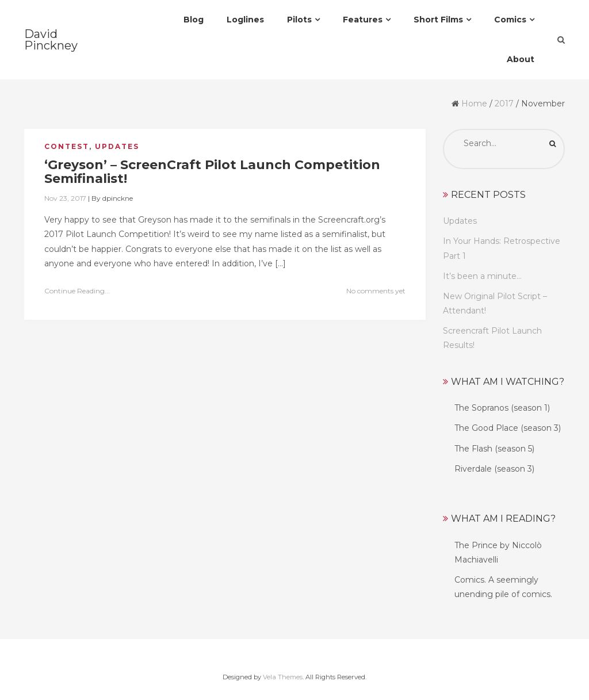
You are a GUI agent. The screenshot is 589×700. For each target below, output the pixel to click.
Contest (67, 146)
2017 (504, 104)
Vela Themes (283, 677)
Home (474, 104)
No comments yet (376, 291)
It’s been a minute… (482, 276)
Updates (117, 146)
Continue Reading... (77, 291)
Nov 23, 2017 (65, 198)
